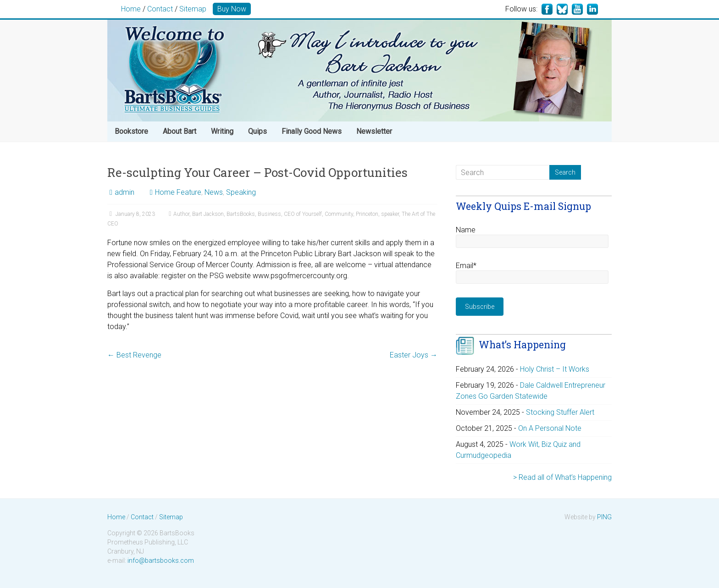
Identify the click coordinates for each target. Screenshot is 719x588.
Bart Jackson (208, 214)
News (214, 192)
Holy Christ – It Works (555, 369)
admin (124, 192)
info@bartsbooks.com (161, 561)
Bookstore (131, 131)
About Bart (180, 131)
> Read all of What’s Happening (562, 477)
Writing (222, 131)
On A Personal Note (550, 428)
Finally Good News (312, 131)
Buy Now (232, 9)
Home (131, 9)
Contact (160, 9)
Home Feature (178, 192)
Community (339, 214)
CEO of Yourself (303, 214)
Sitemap (193, 9)
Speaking (241, 192)
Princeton (367, 214)
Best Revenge (134, 355)
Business (269, 214)
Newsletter (374, 131)
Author (181, 214)
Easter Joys (414, 355)
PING (604, 517)
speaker (390, 214)
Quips (257, 131)
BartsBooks (241, 214)
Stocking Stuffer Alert (560, 412)
